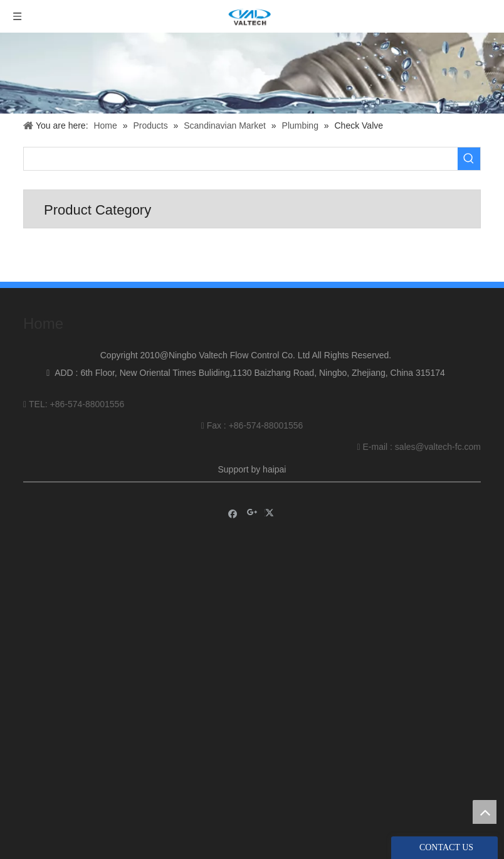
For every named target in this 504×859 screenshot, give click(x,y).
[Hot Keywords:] (469, 159)
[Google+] (252, 513)
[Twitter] (271, 513)
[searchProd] (241, 159)
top (485, 812)
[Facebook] (233, 513)
